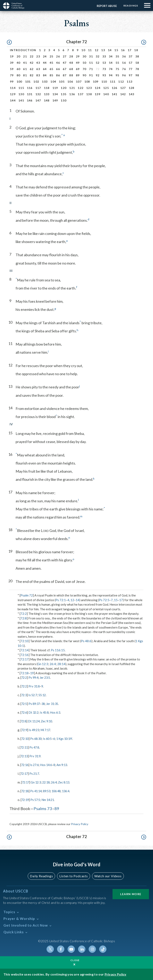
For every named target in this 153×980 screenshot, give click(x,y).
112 (121, 82)
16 (123, 50)
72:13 (24, 755)
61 (25, 69)
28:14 (61, 664)
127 (123, 88)
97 (131, 75)
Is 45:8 (46, 712)
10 (83, 50)
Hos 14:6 (48, 764)
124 (98, 88)
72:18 (24, 673)
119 (55, 88)
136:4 (69, 790)
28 (71, 56)
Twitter (50, 948)
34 (111, 56)
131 (30, 94)
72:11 (24, 747)
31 (91, 56)
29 (78, 56)
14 (110, 50)
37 (131, 56)
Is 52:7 (34, 695)
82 (32, 75)
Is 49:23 (35, 729)
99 (12, 82)
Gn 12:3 (43, 664)
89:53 (49, 790)
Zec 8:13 (67, 781)
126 (115, 88)
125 (106, 88)
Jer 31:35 (54, 703)
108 (87, 82)
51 (91, 63)
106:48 (59, 790)
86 (58, 75)
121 (72, 88)
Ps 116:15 (58, 650)
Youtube (71, 948)
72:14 (24, 650)
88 (71, 75)
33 (104, 56)
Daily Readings (41, 875)
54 (111, 63)
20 (19, 56)
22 (32, 56)
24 (45, 56)
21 (25, 56)
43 (38, 63)
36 (124, 56)
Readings (130, 6)
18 (136, 50)
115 (21, 88)
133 (47, 94)
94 (111, 75)
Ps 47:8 (35, 747)
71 (91, 69)
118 (47, 88)
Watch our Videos (108, 875)
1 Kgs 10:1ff (67, 738)
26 (58, 56)
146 (30, 100)
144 (13, 100)
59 (12, 69)
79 (12, 75)
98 (137, 75)
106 (70, 82)
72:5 (24, 703)
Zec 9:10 (48, 721)
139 (98, 94)
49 (78, 63)
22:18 (48, 781)
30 (84, 56)
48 (71, 63)
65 (52, 69)
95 (117, 75)
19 (12, 56)
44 (45, 63)
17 (130, 50)
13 (103, 50)
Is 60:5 (49, 738)
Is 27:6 (35, 764)
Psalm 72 (27, 595)
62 (32, 69)
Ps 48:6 (86, 641)
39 (12, 63)
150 (64, 100)
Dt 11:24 (35, 721)
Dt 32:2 (34, 712)
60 (19, 69)
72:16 (24, 655)
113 (130, 82)
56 (124, 63)
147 (38, 100)
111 (113, 82)
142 (123, 94)
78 (137, 69)
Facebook (61, 948)
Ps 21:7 (35, 773)
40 (19, 63)
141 (115, 94)
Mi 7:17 (47, 729)
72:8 (24, 618)
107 (79, 82)
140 (106, 94)
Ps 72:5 (104, 600)
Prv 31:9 (36, 755)
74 (111, 69)
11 (90, 50)
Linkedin (82, 948)
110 (104, 82)
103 (45, 82)
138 (89, 94)
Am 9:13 (64, 764)
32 (98, 56)
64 (45, 69)
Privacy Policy (80, 823)
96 (124, 75)
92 (98, 75)
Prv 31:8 (35, 686)
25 (52, 56)
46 (58, 63)
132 (38, 94)
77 (131, 69)
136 (72, 94)
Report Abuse (106, 6)
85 (52, 75)
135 (64, 94)
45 (52, 63)
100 (19, 82)
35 (117, 56)
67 (65, 69)
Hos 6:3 (57, 712)
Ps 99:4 (34, 677)
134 (55, 94)
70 (84, 69)
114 (13, 88)
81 (25, 75)
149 (55, 100)
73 (104, 69)
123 (89, 88)
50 (84, 63)
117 (38, 88)
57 (131, 63)
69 (78, 69)
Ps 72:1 (61, 600)
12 (97, 50)
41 (25, 63)
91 (91, 75)
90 (84, 75)
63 (38, 69)
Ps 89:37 (35, 703)
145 (21, 100)
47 (65, 63)
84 (45, 75)
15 (116, 50)
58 (137, 63)
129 (13, 94)
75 (117, 69)
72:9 (25, 729)
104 (53, 82)
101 (28, 82)
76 (124, 69)
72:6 (24, 712)
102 (36, 82)
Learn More (131, 893)
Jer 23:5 (46, 677)
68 (71, 69)
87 (65, 75)
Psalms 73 (43, 807)
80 (19, 75)
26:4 (53, 664)
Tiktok (103, 948)
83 (38, 75)
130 (21, 94)
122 (81, 88)
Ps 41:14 (37, 790)
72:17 (24, 659)
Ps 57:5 (36, 798)
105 (62, 82)
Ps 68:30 (37, 738)
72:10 (24, 641)
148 (47, 100)
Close (75, 960)
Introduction (23, 50)
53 (104, 63)
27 (65, 56)
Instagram (92, 948)
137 (81, 94)
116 (30, 88)
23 (38, 56)
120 (64, 88)
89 (78, 75)
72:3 (24, 695)
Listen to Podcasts (73, 875)
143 (132, 94)
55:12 (44, 695)
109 (96, 82)
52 (98, 63)
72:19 (25, 798)
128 (132, 88)
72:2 (24, 614)
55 (117, 63)
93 (104, 75)
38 (137, 56)
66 (58, 69)
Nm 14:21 (49, 798)
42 (32, 63)
